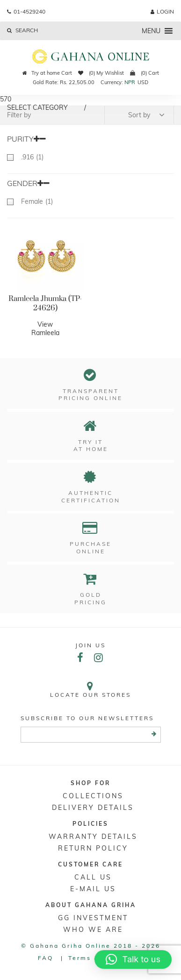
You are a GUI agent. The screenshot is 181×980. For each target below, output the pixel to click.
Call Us (93, 877)
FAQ (46, 958)
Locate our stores (90, 690)
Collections (93, 796)
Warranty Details (93, 837)
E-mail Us (93, 889)
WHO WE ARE (93, 930)
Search (22, 30)
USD (143, 82)
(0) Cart (145, 73)
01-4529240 (26, 11)
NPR (130, 82)
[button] (151, 31)
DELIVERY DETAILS (93, 808)
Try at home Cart (47, 73)
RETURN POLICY (93, 848)
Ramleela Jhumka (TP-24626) (45, 303)
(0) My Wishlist (101, 73)
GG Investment (93, 918)
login (162, 11)
